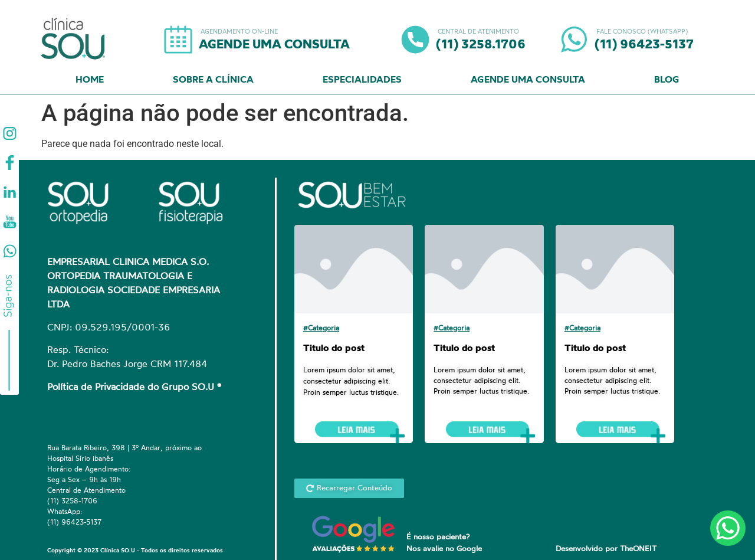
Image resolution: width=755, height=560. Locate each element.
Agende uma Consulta (528, 80)
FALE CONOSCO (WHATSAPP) (641, 32)
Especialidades (362, 80)
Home (90, 80)
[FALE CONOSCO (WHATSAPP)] (574, 40)
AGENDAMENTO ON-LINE (238, 32)
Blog (667, 80)
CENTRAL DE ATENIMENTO (477, 32)
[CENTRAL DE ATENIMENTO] (415, 40)
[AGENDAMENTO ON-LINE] (178, 40)
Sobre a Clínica (213, 80)
